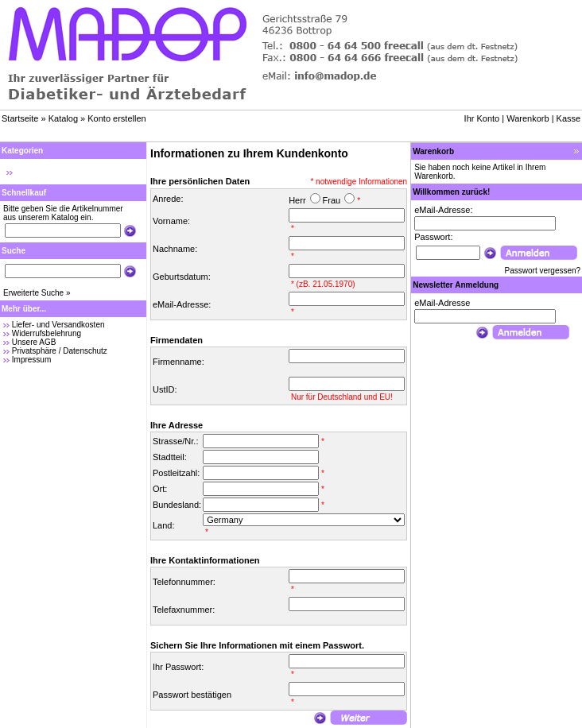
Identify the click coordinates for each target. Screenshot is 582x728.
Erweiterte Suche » (37, 293)
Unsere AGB (34, 342)
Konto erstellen (116, 118)
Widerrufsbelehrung (47, 333)
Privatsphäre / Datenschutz (60, 351)
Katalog (63, 118)
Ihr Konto (482, 118)
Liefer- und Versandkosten (58, 325)
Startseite (20, 118)
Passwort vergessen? (543, 271)
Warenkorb (528, 118)
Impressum (31, 360)
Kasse (569, 118)
